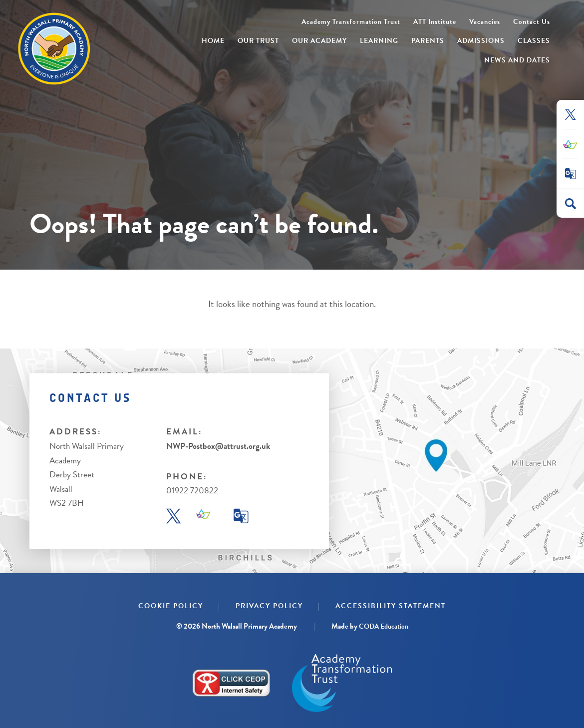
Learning (379, 41)
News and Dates (517, 60)
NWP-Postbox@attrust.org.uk (218, 446)
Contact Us (532, 22)
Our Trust (258, 41)
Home (213, 41)
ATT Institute (435, 22)
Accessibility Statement (391, 606)
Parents (428, 41)
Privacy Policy (269, 606)
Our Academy (319, 41)
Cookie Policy (171, 606)
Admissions (481, 41)
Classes (534, 41)
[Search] (571, 204)
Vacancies (485, 22)
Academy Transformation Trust (351, 22)
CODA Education (384, 626)
